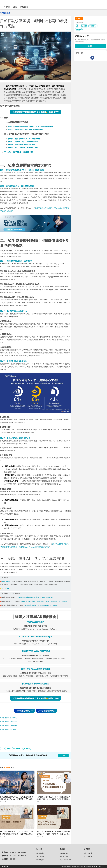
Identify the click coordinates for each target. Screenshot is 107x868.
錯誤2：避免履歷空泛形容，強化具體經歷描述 (26, 129)
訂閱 (90, 46)
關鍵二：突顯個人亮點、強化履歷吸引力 (23, 142)
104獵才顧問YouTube (8, 730)
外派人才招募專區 (66, 860)
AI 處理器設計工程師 (36, 622)
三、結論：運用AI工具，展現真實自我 (18, 152)
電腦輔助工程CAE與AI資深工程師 (36, 651)
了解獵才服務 (64, 853)
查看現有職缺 (40, 853)
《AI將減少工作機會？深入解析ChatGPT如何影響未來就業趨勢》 (45, 601)
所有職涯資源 (5, 13)
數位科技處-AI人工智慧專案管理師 (35, 669)
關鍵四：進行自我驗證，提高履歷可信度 (23, 147)
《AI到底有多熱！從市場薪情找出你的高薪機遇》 (36, 597)
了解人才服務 (40, 856)
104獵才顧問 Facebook (9, 722)
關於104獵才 (88, 853)
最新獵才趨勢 (64, 856)
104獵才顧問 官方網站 (8, 718)
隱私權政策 (5, 866)
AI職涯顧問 (6, 581)
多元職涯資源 (40, 860)
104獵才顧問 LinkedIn (8, 726)
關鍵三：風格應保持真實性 (22, 145)
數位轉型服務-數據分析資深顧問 (36, 684)
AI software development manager (36, 637)
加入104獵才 (88, 856)
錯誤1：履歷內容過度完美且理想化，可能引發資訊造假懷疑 (31, 126)
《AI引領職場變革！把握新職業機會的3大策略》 (41, 605)
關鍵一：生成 (24, 139)
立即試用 (5, 588)
